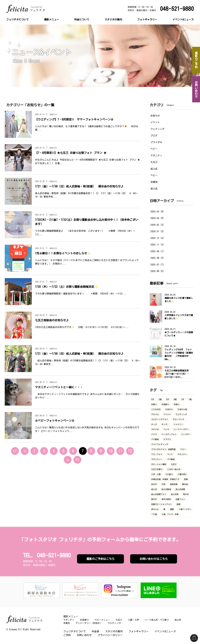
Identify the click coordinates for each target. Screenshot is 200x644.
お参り (154, 404)
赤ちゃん (155, 509)
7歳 (190, 399)
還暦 (172, 509)
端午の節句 (166, 499)
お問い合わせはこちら (154, 559)
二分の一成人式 (174, 469)
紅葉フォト (180, 499)
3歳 (160, 399)
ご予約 (67, 635)
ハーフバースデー (181, 429)
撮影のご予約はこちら (100, 559)
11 (120, 451)
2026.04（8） (158, 212)
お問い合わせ (84, 635)
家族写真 (174, 484)
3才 (153, 399)
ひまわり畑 (182, 409)
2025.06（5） (158, 271)
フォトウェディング (160, 444)
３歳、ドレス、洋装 (170, 514)
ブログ (154, 136)
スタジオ (155, 429)
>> (77, 460)
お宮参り (165, 404)
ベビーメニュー (102, 620)
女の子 (154, 484)
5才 (168, 399)
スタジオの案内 (113, 20)
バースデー (186, 434)
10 (111, 451)
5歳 (175, 399)
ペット (170, 454)
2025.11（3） (158, 245)
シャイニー (178, 424)
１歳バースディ (185, 509)
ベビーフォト (157, 454)
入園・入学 (133, 620)
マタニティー (157, 459)
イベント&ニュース (183, 20)
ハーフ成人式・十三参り (157, 620)
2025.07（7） (158, 265)
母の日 (186, 494)
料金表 (95, 631)
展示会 (185, 484)
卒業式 (67, 623)
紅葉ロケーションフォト (162, 504)
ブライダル (156, 142)
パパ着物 (155, 439)
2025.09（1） (158, 251)
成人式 (154, 169)
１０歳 (154, 514)
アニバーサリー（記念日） (89, 623)
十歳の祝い (182, 474)
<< (15, 451)
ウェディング (157, 129)
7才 (183, 399)
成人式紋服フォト (159, 494)
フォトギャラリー (147, 20)
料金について (82, 20)
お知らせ (155, 116)
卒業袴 (154, 182)
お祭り (177, 404)
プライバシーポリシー (110, 635)
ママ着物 (171, 459)
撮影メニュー (52, 20)
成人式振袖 (166, 489)
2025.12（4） (158, 238)
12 (130, 451)
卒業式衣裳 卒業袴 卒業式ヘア (165, 479)
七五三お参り (157, 469)
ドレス (166, 429)
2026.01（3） (158, 231)
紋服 (178, 504)
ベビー (154, 149)
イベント (155, 122)
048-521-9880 (177, 9)
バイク (154, 434)
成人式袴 (175, 494)
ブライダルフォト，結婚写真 (163, 449)
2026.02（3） (158, 225)
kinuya (13, 629)
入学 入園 (156, 474)
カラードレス (178, 419)
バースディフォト (169, 434)
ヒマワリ (167, 439)
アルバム (155, 414)
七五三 (154, 162)
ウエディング (114, 623)
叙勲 (186, 479)
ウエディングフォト (160, 419)
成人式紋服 (180, 489)
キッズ (154, 424)
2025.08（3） (158, 258)
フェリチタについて (17, 20)
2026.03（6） (158, 218)
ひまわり (169, 409)
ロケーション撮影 (159, 464)
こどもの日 (156, 409)
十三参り (169, 474)
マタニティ (156, 155)
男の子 (154, 499)
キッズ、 (165, 424)
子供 (163, 484)
